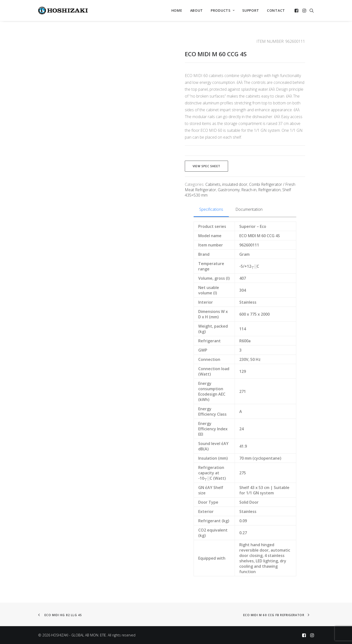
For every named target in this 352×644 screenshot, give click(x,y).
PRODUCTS (223, 10)
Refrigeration (269, 190)
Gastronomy (229, 190)
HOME (177, 10)
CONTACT (276, 10)
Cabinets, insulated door (226, 184)
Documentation (249, 209)
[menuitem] (177, 11)
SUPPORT (251, 10)
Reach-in (249, 190)
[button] (297, 11)
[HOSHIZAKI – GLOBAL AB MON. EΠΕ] (63, 11)
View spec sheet (206, 166)
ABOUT (197, 10)
